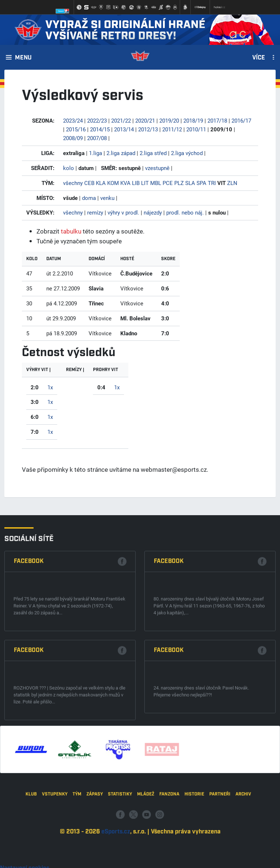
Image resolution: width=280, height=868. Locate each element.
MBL (156, 183)
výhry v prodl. (123, 212)
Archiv (243, 836)
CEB (89, 183)
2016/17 (241, 120)
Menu (23, 58)
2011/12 (172, 129)
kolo (69, 168)
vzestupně (157, 168)
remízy (95, 212)
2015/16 (76, 129)
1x (50, 387)
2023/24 (73, 120)
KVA (125, 183)
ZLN (232, 183)
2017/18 (217, 120)
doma (89, 198)
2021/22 (121, 120)
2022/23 (97, 120)
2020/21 (145, 120)
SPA (201, 183)
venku (107, 198)
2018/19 (193, 120)
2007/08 (97, 138)
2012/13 (148, 129)
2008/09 (73, 138)
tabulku (71, 231)
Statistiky (120, 836)
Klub (31, 836)
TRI (212, 183)
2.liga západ (121, 153)
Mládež (146, 836)
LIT (145, 183)
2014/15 (100, 129)
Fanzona (169, 836)
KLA (101, 183)
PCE (168, 183)
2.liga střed (153, 153)
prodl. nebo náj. (185, 212)
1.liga (96, 153)
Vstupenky (55, 836)
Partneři (220, 836)
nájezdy (153, 212)
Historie (194, 836)
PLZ (179, 183)
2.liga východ (187, 153)
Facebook (29, 661)
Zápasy (95, 836)
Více (259, 58)
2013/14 (124, 129)
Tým (77, 836)
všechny (73, 183)
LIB (136, 183)
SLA (190, 183)
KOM (113, 183)
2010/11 (196, 129)
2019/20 (169, 120)
